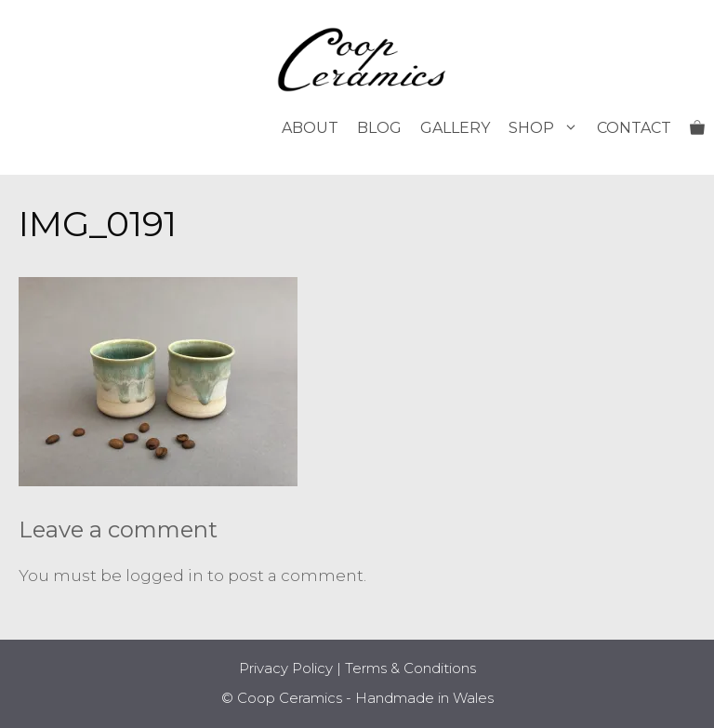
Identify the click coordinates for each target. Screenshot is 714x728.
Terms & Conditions (410, 668)
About (310, 128)
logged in (165, 576)
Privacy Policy (286, 668)
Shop (548, 128)
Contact (634, 128)
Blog (379, 128)
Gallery (455, 128)
